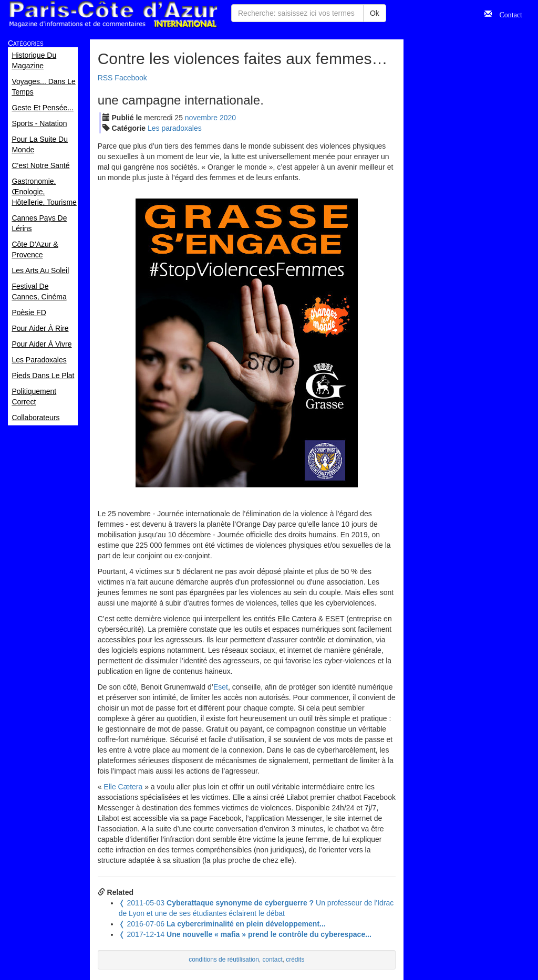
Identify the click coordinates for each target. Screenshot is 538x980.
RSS (105, 78)
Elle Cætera (123, 787)
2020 (228, 118)
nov (201, 118)
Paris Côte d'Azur (113, 14)
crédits (295, 960)
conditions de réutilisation (224, 960)
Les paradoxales (175, 128)
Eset (221, 687)
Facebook (131, 78)
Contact (507, 14)
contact (272, 960)
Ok (375, 13)
